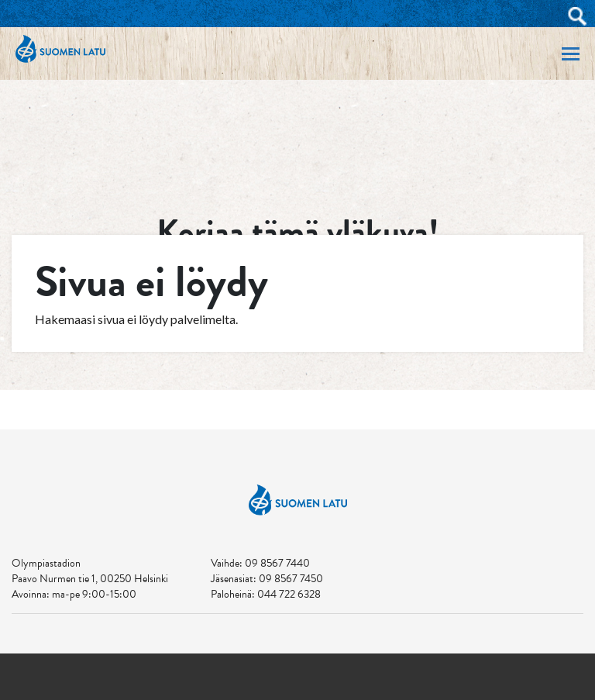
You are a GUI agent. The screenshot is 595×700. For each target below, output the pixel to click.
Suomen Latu (60, 49)
